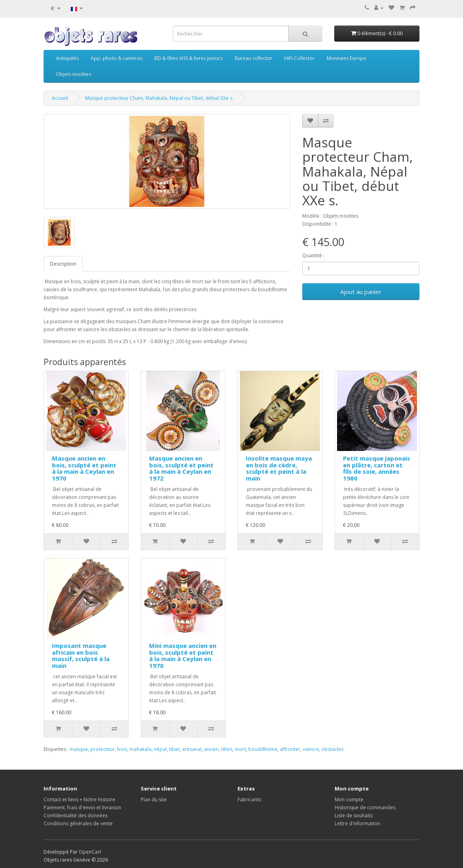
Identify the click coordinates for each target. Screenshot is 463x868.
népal (160, 749)
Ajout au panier (361, 292)
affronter (290, 749)
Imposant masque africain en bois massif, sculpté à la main (81, 655)
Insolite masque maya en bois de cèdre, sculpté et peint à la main (279, 468)
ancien (211, 749)
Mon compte (349, 799)
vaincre (311, 749)
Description (63, 264)
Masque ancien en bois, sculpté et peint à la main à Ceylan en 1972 (181, 468)
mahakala (141, 749)
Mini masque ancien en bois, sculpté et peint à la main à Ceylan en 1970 (183, 655)
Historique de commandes (365, 807)
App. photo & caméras (117, 58)
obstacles (332, 749)
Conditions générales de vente (78, 823)
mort (240, 749)
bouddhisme (263, 749)
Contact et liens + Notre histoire (79, 799)
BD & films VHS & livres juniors (189, 58)
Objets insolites (74, 74)
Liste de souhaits (354, 815)
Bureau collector (253, 58)
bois (122, 749)
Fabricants (249, 799)
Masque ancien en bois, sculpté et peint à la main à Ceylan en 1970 (84, 468)
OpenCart (90, 852)
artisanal (192, 749)
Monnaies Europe (346, 58)
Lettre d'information (357, 823)
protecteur (103, 749)
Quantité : (313, 255)
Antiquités (67, 58)
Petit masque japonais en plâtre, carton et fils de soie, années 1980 (377, 468)
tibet (174, 749)
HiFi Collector (299, 58)
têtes (227, 749)
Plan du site (154, 799)
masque (79, 749)
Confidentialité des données (76, 815)
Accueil (60, 98)
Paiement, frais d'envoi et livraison (82, 807)
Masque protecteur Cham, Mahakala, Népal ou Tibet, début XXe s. (159, 98)
